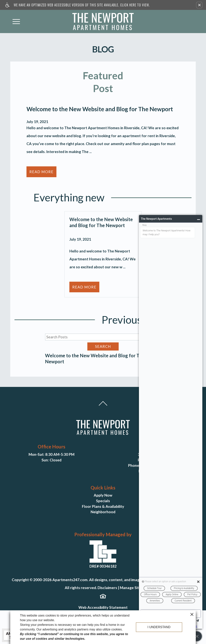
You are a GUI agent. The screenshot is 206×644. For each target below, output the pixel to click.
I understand (159, 627)
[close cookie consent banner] (192, 614)
